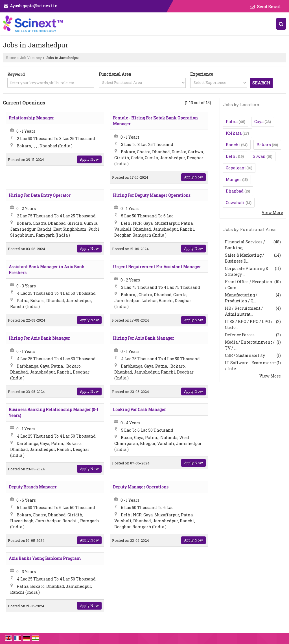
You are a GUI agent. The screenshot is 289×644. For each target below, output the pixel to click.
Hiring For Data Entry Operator (40, 195)
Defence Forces (240, 335)
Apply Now (89, 159)
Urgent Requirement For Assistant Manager (157, 267)
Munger (234, 179)
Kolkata (234, 133)
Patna (232, 122)
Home (11, 58)
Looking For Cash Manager (139, 410)
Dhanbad (235, 191)
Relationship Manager (31, 118)
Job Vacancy (31, 58)
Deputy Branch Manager (33, 487)
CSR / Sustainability (245, 355)
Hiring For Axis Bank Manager (39, 338)
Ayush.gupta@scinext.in (34, 6)
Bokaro (264, 145)
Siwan (259, 156)
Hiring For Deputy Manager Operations (152, 195)
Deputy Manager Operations (141, 487)
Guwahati (235, 203)
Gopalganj (236, 168)
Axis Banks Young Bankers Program (45, 558)
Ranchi (233, 145)
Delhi (231, 156)
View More (272, 212)
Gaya (259, 122)
